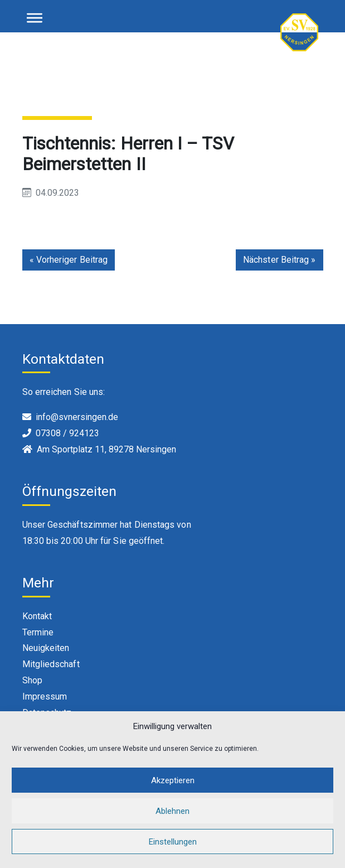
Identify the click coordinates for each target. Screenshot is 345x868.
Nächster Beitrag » (279, 260)
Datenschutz (47, 713)
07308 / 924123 (67, 433)
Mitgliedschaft (51, 664)
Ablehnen (173, 819)
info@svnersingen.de (77, 417)
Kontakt (37, 616)
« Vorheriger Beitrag (69, 260)
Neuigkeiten (46, 648)
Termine (38, 632)
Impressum (45, 696)
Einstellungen (173, 850)
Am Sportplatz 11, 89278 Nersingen (106, 449)
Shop (32, 680)
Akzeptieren (173, 788)
